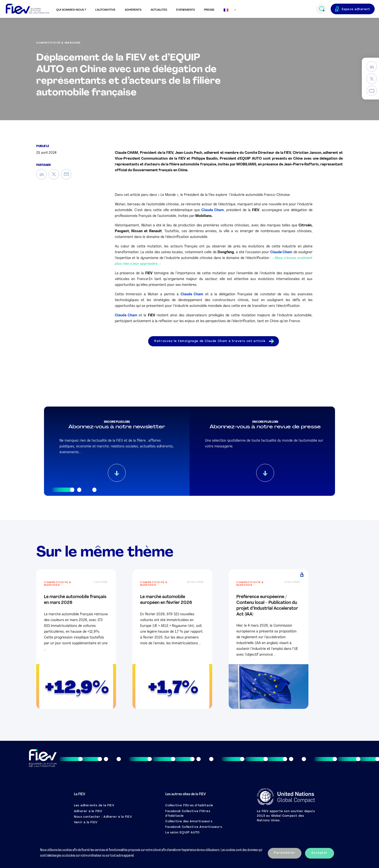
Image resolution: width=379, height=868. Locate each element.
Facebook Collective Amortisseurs (194, 827)
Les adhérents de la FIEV (94, 806)
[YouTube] (372, 91)
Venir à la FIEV (86, 823)
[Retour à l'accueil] (27, 9)
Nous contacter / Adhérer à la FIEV (103, 817)
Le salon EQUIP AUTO (182, 833)
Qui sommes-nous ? (71, 10)
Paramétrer (285, 853)
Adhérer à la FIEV (88, 811)
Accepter (320, 853)
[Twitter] (372, 79)
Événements (186, 10)
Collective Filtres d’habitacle (189, 806)
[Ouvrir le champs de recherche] (322, 9)
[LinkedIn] (372, 67)
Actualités (159, 10)
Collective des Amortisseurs (189, 822)
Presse (209, 10)
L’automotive (105, 10)
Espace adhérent (356, 9)
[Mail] (66, 174)
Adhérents (133, 10)
